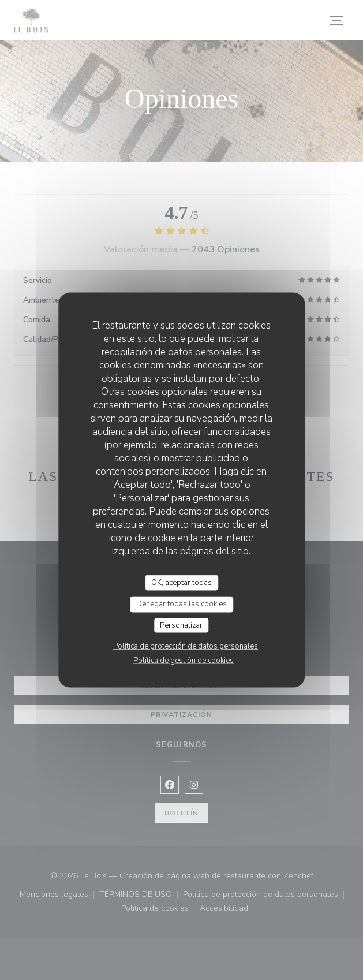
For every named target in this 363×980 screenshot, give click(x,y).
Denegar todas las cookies (181, 604)
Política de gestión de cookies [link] (184, 661)
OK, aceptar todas (181, 582)
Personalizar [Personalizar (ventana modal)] (181, 625)
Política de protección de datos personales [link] (186, 646)
